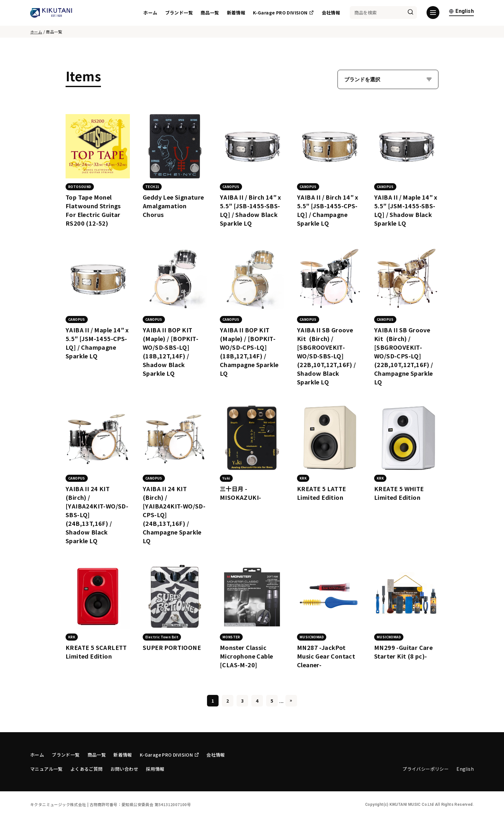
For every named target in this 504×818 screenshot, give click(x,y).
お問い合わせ (124, 769)
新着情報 (236, 13)
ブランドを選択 (362, 80)
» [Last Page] (291, 700)
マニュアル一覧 (46, 769)
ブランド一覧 (179, 13)
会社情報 (331, 13)
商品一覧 (210, 13)
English (461, 12)
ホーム (150, 13)
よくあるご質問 (87, 769)
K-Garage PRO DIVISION (283, 13)
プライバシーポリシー (426, 769)
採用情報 (155, 769)
